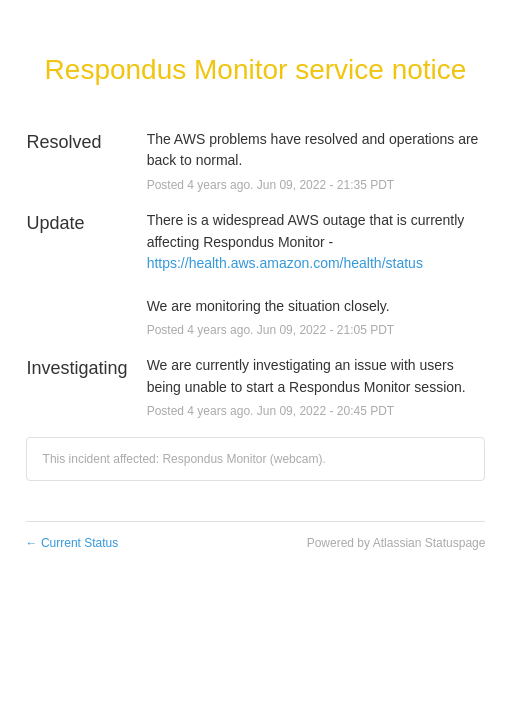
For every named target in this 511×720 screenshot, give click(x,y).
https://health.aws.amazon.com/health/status (285, 263)
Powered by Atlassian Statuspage (396, 543)
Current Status (72, 543)
